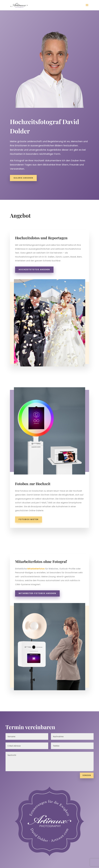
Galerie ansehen (23, 176)
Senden (87, 818)
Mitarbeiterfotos (36, 569)
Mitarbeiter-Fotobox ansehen (37, 593)
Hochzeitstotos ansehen (34, 270)
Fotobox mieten (29, 519)
